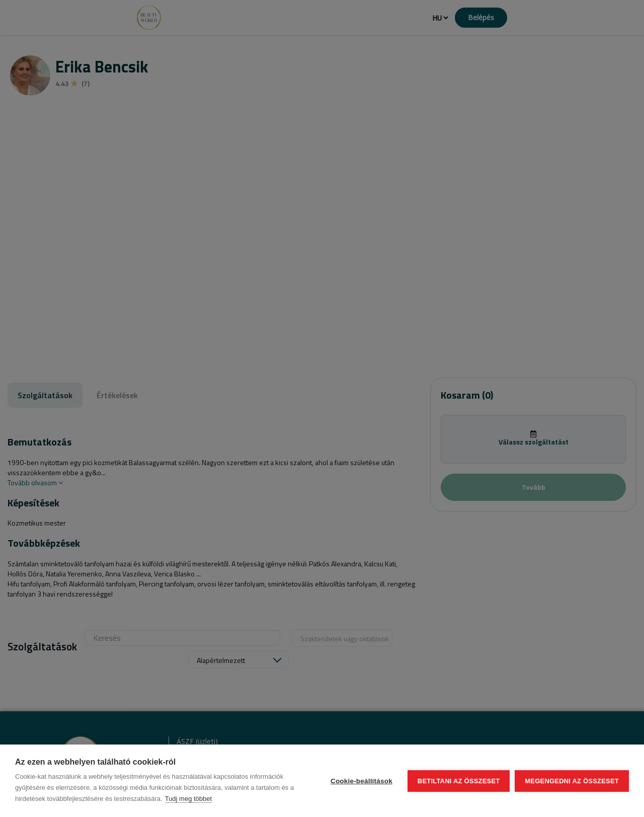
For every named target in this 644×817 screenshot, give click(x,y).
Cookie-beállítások (361, 781)
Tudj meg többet (188, 799)
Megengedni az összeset (572, 781)
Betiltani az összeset (459, 781)
